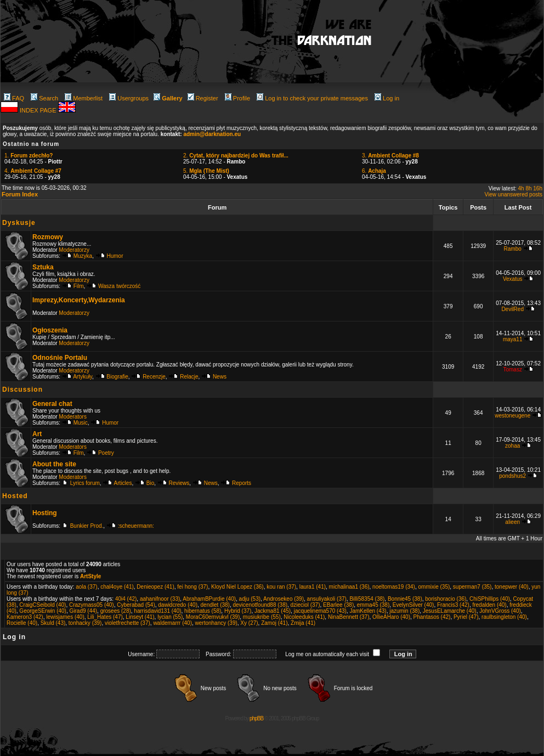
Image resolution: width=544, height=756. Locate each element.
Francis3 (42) (453, 605)
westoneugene (512, 416)
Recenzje (154, 377)
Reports (242, 483)
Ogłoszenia (50, 330)
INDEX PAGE (39, 110)
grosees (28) (116, 611)
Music (81, 423)
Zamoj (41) (274, 623)
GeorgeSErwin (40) (43, 611)
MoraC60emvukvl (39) (213, 617)
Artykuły (83, 377)
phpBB (256, 718)
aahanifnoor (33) (160, 599)
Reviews (179, 483)
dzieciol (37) (305, 605)
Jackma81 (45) (273, 611)
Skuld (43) (53, 623)
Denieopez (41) (155, 587)
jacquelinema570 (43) (320, 611)
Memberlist (84, 98)
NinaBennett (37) (349, 617)
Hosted (15, 496)
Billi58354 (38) (367, 599)
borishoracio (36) (446, 599)
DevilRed (512, 309)
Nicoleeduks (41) (304, 617)
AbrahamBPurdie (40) (209, 599)
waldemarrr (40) (172, 623)
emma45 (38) (373, 605)
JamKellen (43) (368, 611)
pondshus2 (512, 476)
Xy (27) (249, 623)
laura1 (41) (313, 587)
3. (390, 156)
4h (521, 188)
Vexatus (513, 279)
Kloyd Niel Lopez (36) (237, 587)
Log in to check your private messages (312, 98)
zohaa (512, 446)
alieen (512, 522)
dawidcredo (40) (178, 605)
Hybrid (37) (238, 611)
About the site (54, 464)
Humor (115, 256)
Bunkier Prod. (87, 526)
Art (37, 434)
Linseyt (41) (140, 617)
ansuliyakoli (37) (327, 599)
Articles (123, 483)
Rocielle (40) (22, 623)
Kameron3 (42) (25, 617)
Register (203, 98)
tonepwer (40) (512, 587)
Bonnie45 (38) (405, 599)
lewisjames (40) (65, 617)
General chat (52, 404)
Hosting (45, 513)
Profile (237, 98)
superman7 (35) (472, 587)
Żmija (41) (303, 623)
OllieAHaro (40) (391, 617)
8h (528, 188)
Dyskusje (19, 223)
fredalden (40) (489, 605)
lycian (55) (170, 617)
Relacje (189, 377)
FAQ (14, 98)
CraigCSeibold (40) (42, 605)
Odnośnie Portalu (60, 358)
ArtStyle (90, 576)
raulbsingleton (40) (504, 617)
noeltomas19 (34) (394, 587)
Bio (150, 483)
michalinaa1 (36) (349, 587)
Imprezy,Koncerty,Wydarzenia (79, 300)
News (220, 377)
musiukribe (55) (262, 617)
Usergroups (129, 98)
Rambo (513, 249)
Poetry (106, 453)
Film (79, 286)
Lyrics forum (85, 483)
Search (44, 98)
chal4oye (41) (117, 587)
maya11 (513, 339)
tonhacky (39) (85, 623)
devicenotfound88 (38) (260, 605)
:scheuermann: (136, 526)
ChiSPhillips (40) (490, 599)
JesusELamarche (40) (450, 611)
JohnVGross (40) (500, 611)
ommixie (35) (434, 587)
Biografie (117, 377)
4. (33, 171)
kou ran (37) (281, 587)
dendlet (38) (215, 605)
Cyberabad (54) (136, 605)
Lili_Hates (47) (105, 617)
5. (206, 171)
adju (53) (250, 599)
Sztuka (43, 267)
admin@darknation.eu (212, 134)
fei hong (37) (192, 587)
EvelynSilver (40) (413, 605)
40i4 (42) (126, 599)
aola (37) (86, 587)
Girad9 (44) (84, 611)
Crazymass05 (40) (92, 605)
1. (29, 156)
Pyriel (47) (466, 617)
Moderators (73, 417)
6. (374, 171)
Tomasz (512, 369)
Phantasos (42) (432, 617)
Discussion (22, 390)
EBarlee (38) (338, 605)
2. (236, 156)
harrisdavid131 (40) (157, 611)
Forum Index (20, 194)
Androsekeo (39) (284, 599)
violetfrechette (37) (127, 623)
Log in (387, 98)
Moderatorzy (74, 250)
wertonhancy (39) (216, 623)
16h (538, 188)
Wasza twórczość (119, 286)
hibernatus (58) (203, 611)
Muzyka (83, 256)
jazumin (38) (404, 611)
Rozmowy (48, 237)
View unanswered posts (514, 194)
